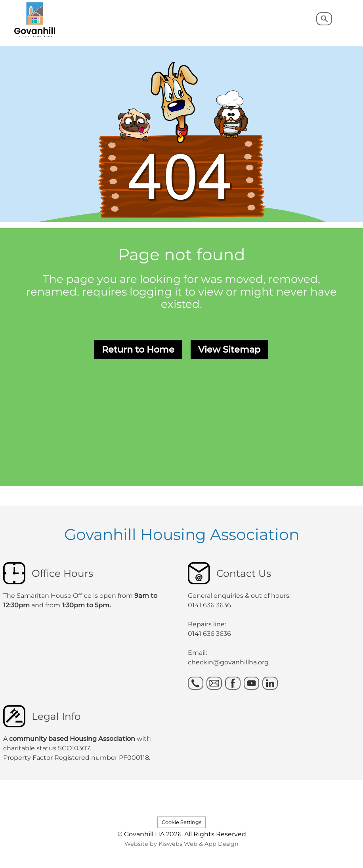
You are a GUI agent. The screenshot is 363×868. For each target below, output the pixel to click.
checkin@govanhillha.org (228, 662)
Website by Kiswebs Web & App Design (181, 844)
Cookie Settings (181, 822)
